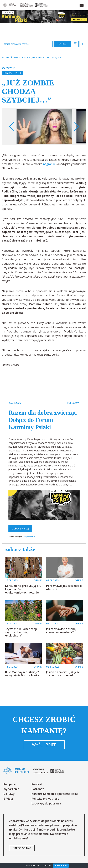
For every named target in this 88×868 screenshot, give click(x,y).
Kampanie (10, 784)
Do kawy (9, 794)
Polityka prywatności (46, 799)
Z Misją (8, 799)
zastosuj (62, 44)
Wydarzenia (30, 537)
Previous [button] (12, 127)
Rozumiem (61, 865)
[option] (44, 127)
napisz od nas (22, 848)
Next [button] (76, 127)
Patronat (38, 789)
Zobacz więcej (20, 529)
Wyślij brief (44, 745)
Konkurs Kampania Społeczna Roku (55, 794)
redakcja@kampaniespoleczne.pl (31, 825)
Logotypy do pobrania (46, 803)
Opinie (17, 73)
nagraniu (49, 164)
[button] (81, 5)
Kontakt (37, 784)
